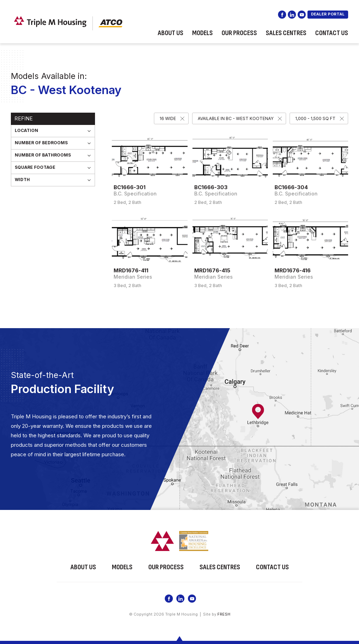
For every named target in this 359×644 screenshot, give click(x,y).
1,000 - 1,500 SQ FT (315, 118)
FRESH (224, 614)
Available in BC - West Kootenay (236, 118)
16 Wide (168, 118)
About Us (171, 33)
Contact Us (332, 33)
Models (202, 33)
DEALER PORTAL (328, 14)
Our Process (239, 33)
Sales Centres (286, 33)
